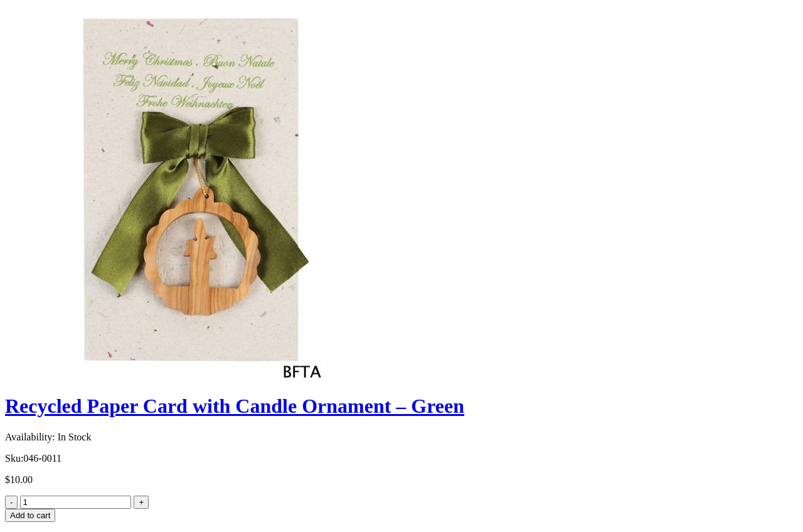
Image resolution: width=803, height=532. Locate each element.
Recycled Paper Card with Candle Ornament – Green (235, 406)
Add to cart (30, 515)
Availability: (30, 437)
